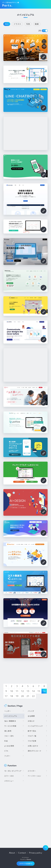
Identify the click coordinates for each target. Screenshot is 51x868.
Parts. (7, 5)
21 (28, 696)
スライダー (32, 771)
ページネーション (34, 776)
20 (22, 696)
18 (12, 696)
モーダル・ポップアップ (13, 771)
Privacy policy (36, 853)
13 (28, 691)
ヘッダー (8, 711)
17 (6, 696)
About (12, 853)
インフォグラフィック (35, 726)
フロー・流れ (9, 736)
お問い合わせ (33, 746)
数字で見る (32, 731)
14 (33, 691)
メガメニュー (9, 781)
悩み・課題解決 (10, 721)
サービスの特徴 (10, 726)
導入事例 (8, 731)
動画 (37, 24)
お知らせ (31, 721)
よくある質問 (9, 746)
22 (33, 696)
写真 (28, 24)
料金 (6, 741)
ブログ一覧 (32, 736)
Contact (22, 853)
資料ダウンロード (34, 751)
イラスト (17, 24)
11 (17, 691)
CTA (6, 751)
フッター (7, 756)
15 (39, 691)
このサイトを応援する (26, 864)
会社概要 (31, 716)
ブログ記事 (32, 741)
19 (17, 696)
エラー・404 (9, 776)
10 (12, 691)
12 (22, 691)
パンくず (31, 711)
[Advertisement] (26, 814)
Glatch (29, 859)
